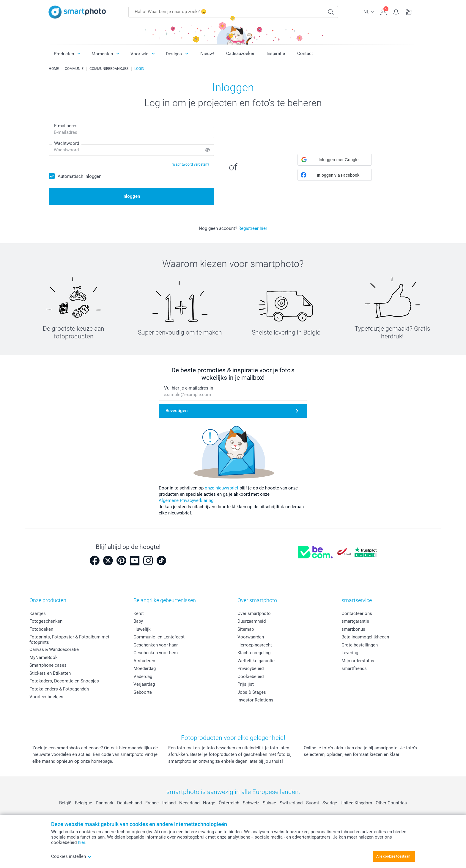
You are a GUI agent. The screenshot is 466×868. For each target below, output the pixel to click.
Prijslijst (246, 684)
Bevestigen (177, 411)
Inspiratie (276, 54)
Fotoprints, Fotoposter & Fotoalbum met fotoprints (69, 640)
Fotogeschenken (46, 621)
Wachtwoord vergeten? (191, 164)
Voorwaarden (251, 637)
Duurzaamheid (252, 621)
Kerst (139, 613)
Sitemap (246, 629)
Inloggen (131, 196)
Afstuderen (144, 661)
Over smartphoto (254, 613)
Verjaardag (144, 684)
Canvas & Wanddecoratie (54, 649)
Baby (138, 621)
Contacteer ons (357, 613)
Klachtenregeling (254, 653)
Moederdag (145, 668)
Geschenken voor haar (156, 645)
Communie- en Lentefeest (159, 637)
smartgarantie (355, 621)
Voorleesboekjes (46, 697)
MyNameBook (44, 657)
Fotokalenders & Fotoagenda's (59, 689)
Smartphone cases (48, 665)
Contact (305, 54)
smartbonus (353, 629)
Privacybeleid (251, 668)
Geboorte (143, 692)
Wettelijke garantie (256, 661)
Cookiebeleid (251, 676)
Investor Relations (255, 700)
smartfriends (354, 668)
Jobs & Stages (252, 692)
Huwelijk (142, 629)
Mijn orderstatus (358, 661)
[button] (335, 160)
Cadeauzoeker (240, 54)
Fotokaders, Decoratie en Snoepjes (64, 681)
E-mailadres (66, 126)
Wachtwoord (67, 143)
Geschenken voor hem (156, 653)
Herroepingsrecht (255, 645)
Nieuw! (207, 54)
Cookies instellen (71, 856)
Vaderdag (143, 676)
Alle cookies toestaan (393, 856)
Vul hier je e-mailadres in (189, 388)
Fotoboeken (41, 629)
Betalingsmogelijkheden (365, 637)
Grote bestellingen (360, 645)
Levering (350, 653)
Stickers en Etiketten (50, 673)
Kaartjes (38, 613)
